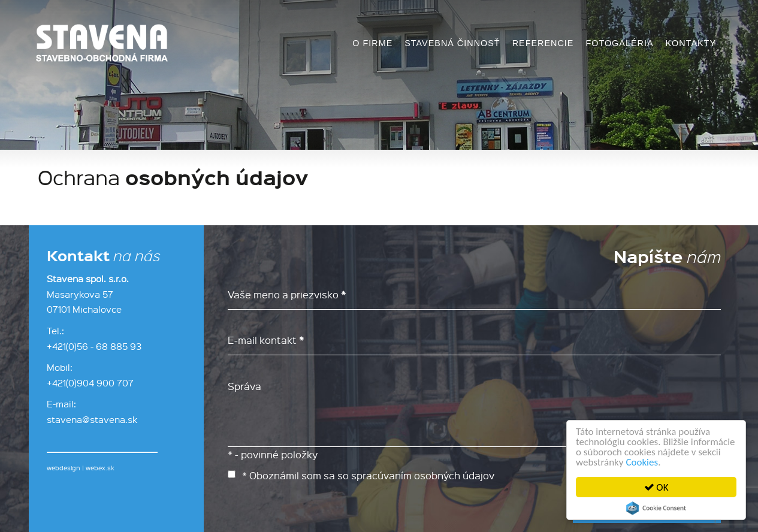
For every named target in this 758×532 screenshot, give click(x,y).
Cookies (642, 462)
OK (656, 487)
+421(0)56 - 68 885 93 (94, 346)
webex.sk (100, 468)
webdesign (64, 468)
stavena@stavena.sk (92, 419)
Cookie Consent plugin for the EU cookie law (656, 508)
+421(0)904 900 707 (90, 383)
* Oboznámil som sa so (361, 475)
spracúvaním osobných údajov (423, 475)
